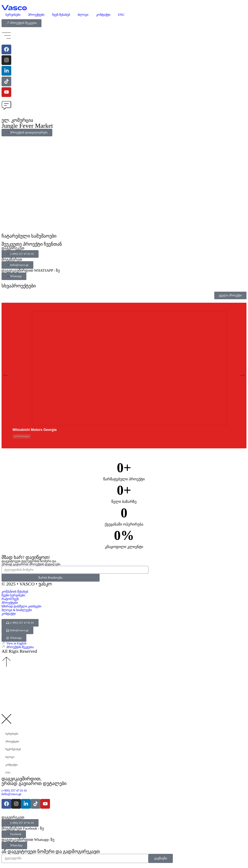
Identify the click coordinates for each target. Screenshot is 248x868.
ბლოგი (83, 15)
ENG (121, 15)
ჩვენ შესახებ (61, 15)
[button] (6, 376)
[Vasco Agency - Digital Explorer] (14, 8)
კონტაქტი (103, 15)
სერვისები (13, 15)
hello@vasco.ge (11, 794)
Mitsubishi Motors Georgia (35, 430)
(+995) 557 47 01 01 (15, 791)
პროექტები (36, 15)
